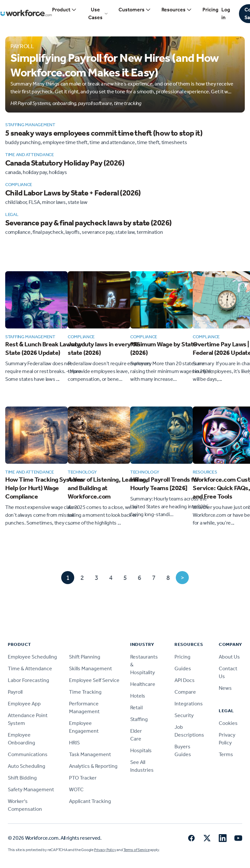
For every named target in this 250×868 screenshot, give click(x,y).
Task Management (90, 754)
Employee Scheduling (32, 657)
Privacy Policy (105, 850)
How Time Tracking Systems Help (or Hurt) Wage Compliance (44, 488)
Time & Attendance (30, 668)
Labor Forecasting (28, 680)
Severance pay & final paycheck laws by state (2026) (88, 223)
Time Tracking (85, 692)
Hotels (138, 696)
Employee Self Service (94, 680)
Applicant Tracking (90, 801)
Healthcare (143, 684)
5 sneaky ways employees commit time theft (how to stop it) (104, 133)
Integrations (189, 704)
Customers (135, 10)
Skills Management (90, 668)
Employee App (24, 704)
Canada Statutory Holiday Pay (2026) (65, 163)
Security (184, 715)
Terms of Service (136, 850)
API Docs (185, 680)
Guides (183, 668)
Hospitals (141, 750)
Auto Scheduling (27, 766)
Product (64, 10)
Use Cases (98, 13)
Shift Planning (85, 657)
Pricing (210, 10)
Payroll (15, 692)
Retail (136, 708)
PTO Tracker (83, 778)
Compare (185, 692)
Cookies (228, 723)
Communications (28, 754)
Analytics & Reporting (93, 766)
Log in (226, 13)
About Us (229, 657)
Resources (177, 10)
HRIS (74, 743)
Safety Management (31, 789)
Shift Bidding (22, 778)
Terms (226, 754)
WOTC (76, 789)
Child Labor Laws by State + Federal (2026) (73, 193)
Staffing (139, 719)
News (225, 688)
